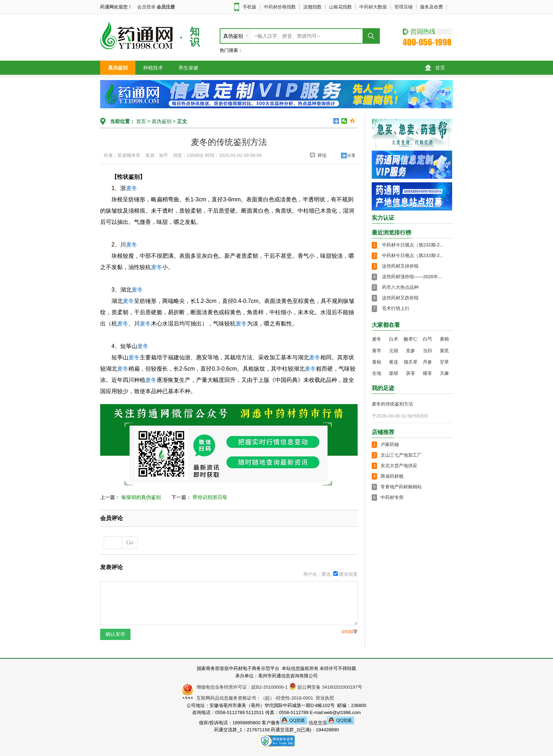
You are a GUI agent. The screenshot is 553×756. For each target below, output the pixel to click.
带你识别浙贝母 (210, 497)
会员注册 (166, 7)
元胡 (394, 351)
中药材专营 (392, 497)
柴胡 (394, 373)
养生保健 (188, 68)
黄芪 (444, 351)
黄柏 (377, 362)
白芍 (427, 339)
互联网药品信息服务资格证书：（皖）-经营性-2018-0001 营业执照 (264, 698)
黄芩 (377, 351)
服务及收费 (432, 7)
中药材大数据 (373, 7)
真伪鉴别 (118, 68)
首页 (435, 68)
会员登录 (146, 7)
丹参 (427, 362)
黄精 (444, 339)
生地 (377, 373)
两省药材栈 (392, 476)
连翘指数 (312, 7)
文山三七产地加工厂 (401, 455)
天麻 (444, 373)
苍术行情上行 (396, 308)
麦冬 (132, 188)
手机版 (250, 7)
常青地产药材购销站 (401, 487)
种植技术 (153, 68)
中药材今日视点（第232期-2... (413, 245)
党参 (411, 351)
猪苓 (427, 373)
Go (130, 542)
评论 (318, 155)
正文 (182, 121)
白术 (394, 339)
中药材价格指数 (280, 7)
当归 (427, 351)
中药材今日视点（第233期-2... (413, 255)
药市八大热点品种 (400, 287)
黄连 (394, 362)
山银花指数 (341, 7)
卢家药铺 (390, 444)
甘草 (444, 362)
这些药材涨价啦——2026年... (412, 277)
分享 (351, 156)
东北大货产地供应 (399, 466)
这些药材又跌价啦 (400, 298)
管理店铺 (403, 7)
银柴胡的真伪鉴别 (141, 497)
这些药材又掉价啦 (400, 266)
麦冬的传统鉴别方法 (392, 404)
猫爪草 (411, 362)
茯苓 (411, 373)
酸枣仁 (411, 339)
